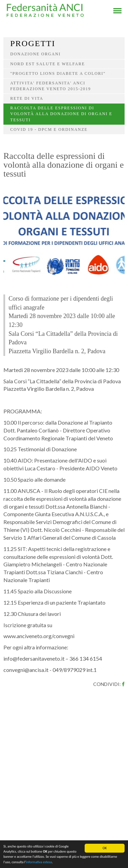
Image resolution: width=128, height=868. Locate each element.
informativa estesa (39, 863)
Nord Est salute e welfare (48, 64)
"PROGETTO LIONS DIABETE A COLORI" (58, 73)
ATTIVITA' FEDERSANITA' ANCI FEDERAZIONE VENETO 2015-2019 (51, 86)
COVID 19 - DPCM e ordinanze (49, 129)
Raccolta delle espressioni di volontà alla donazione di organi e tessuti (61, 114)
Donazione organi (35, 54)
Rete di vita (27, 98)
